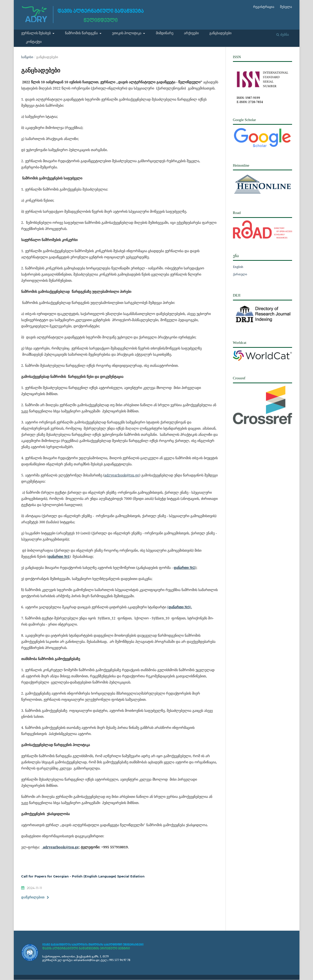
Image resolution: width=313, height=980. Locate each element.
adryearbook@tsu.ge (122, 475)
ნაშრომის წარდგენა (82, 33)
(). (180, 607)
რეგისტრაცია (264, 7)
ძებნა (283, 35)
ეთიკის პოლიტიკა (127, 33)
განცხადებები (220, 33)
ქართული (240, 274)
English (238, 267)
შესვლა (286, 7)
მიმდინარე (165, 33)
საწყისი (27, 57)
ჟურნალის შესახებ (36, 33)
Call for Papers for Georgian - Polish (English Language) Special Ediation (83, 876)
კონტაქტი (34, 42)
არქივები (191, 33)
